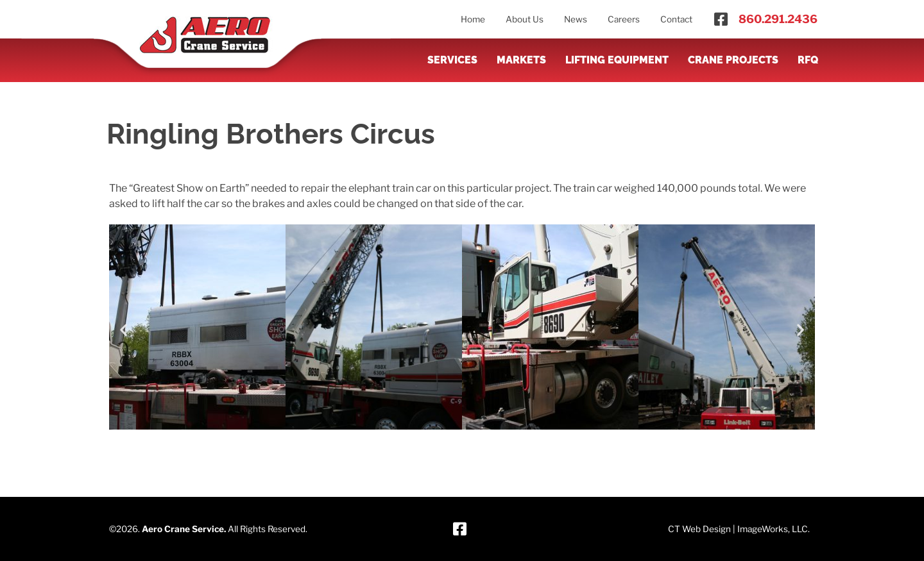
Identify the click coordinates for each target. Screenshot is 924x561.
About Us (525, 19)
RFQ (808, 60)
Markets (521, 60)
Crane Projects (733, 60)
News (576, 19)
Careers (624, 19)
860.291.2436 (778, 19)
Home (473, 19)
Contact (676, 19)
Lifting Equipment (617, 60)
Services (452, 60)
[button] (124, 329)
